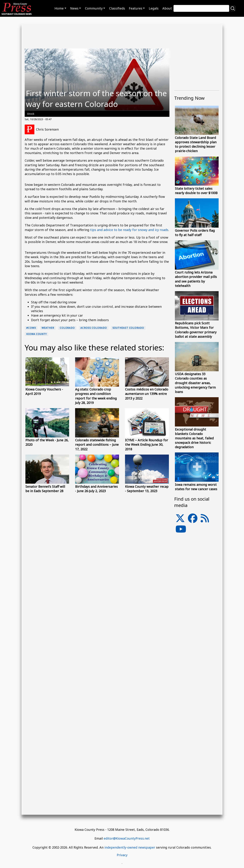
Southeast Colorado (128, 328)
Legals (154, 8)
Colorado (67, 328)
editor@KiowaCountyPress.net (127, 838)
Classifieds (117, 8)
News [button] (74, 8)
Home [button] (59, 8)
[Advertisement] (197, 615)
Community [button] (94, 8)
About (167, 8)
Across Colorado (94, 328)
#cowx (31, 328)
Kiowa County (36, 334)
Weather (48, 328)
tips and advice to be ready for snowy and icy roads (129, 230)
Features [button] (136, 8)
